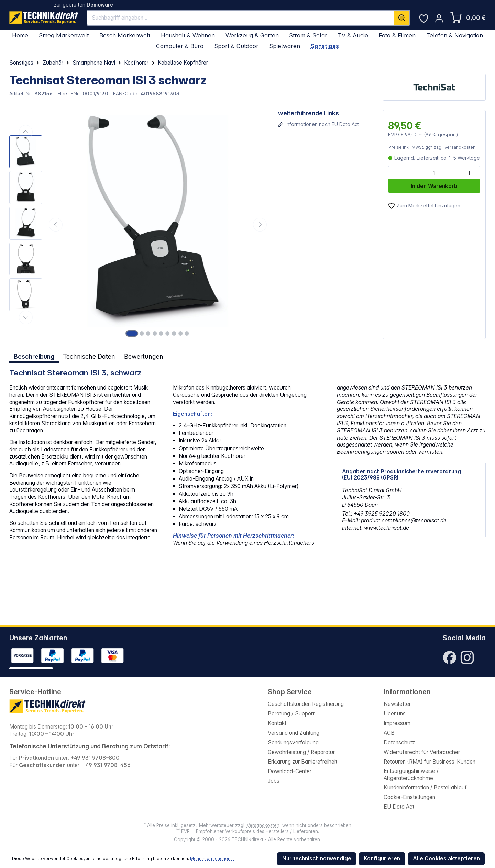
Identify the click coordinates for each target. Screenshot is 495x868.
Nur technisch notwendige (317, 859)
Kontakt (277, 723)
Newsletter (397, 704)
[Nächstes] (260, 225)
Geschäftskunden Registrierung (306, 704)
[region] (139, 224)
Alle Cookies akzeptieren (446, 859)
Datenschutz (399, 742)
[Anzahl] (434, 173)
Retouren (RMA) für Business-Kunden (430, 762)
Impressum (397, 723)
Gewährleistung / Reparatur (301, 752)
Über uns (395, 714)
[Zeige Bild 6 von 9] (167, 334)
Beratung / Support (291, 714)
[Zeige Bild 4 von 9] (155, 334)
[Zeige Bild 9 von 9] (187, 334)
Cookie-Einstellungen (409, 797)
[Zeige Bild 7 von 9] (174, 334)
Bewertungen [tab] (144, 356)
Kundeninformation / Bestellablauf (425, 787)
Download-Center (290, 771)
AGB (389, 733)
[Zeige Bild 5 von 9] (161, 334)
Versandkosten (263, 825)
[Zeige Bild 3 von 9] (148, 334)
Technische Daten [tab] (89, 356)
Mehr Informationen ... (212, 859)
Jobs (274, 781)
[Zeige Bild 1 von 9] (132, 334)
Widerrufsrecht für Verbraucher (422, 752)
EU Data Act (399, 807)
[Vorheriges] (56, 225)
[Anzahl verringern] (399, 173)
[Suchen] (402, 18)
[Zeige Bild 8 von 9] (180, 334)
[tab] (34, 357)
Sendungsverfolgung (293, 742)
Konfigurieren (382, 859)
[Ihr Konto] (439, 18)
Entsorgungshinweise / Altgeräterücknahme (411, 775)
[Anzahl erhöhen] (469, 173)
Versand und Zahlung (294, 733)
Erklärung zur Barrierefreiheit (302, 762)
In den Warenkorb (434, 186)
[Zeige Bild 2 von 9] (142, 334)
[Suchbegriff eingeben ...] (241, 18)
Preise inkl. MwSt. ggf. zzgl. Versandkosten (432, 147)
